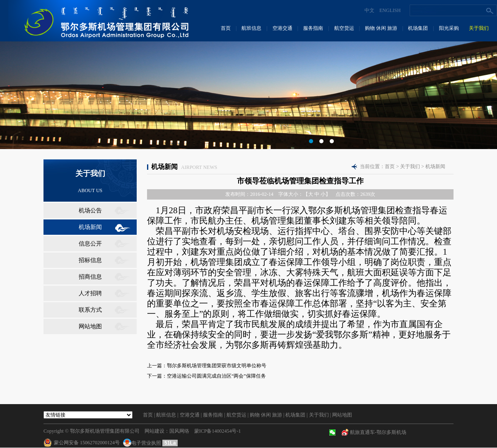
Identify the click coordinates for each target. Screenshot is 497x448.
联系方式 (90, 310)
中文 (369, 10)
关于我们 (479, 28)
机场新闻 (90, 227)
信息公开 (90, 244)
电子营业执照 (143, 443)
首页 (226, 28)
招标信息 (90, 260)
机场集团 (418, 28)
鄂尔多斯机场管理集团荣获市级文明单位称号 (217, 366)
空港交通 (282, 28)
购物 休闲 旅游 (381, 28)
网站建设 (154, 431)
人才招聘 (90, 293)
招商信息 (90, 277)
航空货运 (344, 28)
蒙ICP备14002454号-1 (218, 431)
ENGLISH (390, 10)
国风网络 (179, 431)
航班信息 (251, 28)
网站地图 (90, 326)
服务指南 (313, 28)
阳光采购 (449, 28)
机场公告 (90, 211)
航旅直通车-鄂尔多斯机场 (378, 432)
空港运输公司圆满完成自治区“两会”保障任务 (216, 376)
